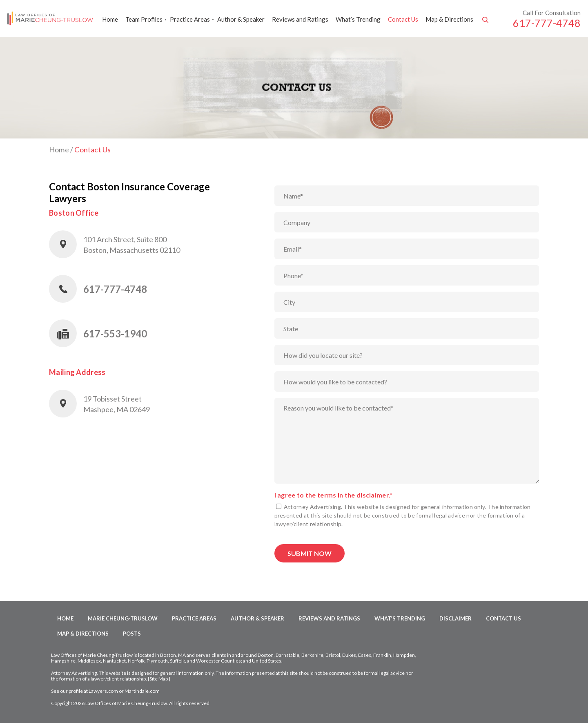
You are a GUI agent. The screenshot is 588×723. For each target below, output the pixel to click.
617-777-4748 (547, 23)
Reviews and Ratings (300, 19)
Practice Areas (190, 19)
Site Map (159, 679)
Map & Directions (449, 19)
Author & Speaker (241, 19)
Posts (132, 634)
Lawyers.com (103, 691)
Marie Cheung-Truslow (123, 618)
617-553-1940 (115, 334)
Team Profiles (144, 19)
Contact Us (403, 19)
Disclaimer (455, 618)
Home (110, 19)
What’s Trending (358, 19)
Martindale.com (142, 691)
